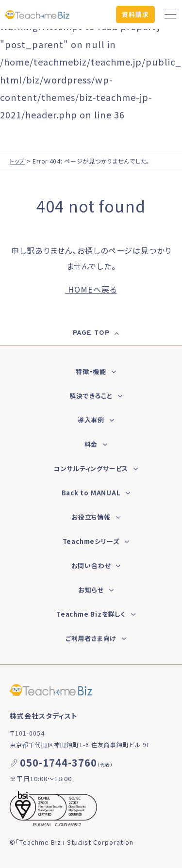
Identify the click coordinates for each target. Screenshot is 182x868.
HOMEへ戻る (91, 289)
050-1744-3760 (58, 762)
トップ (17, 161)
